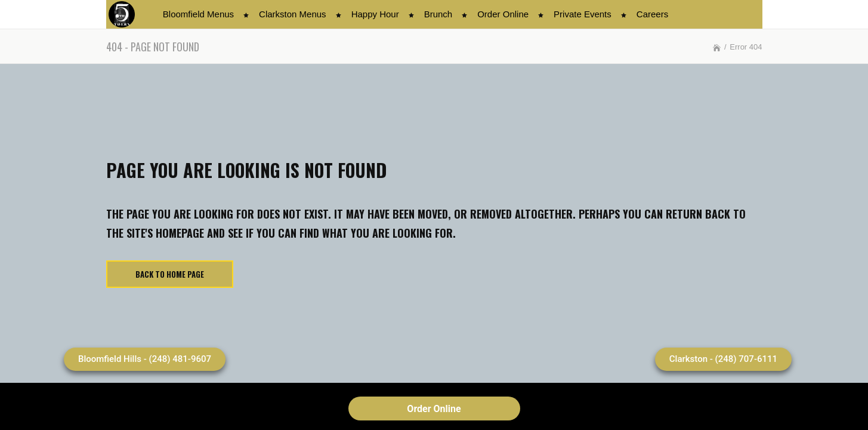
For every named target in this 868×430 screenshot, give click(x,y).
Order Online (434, 409)
